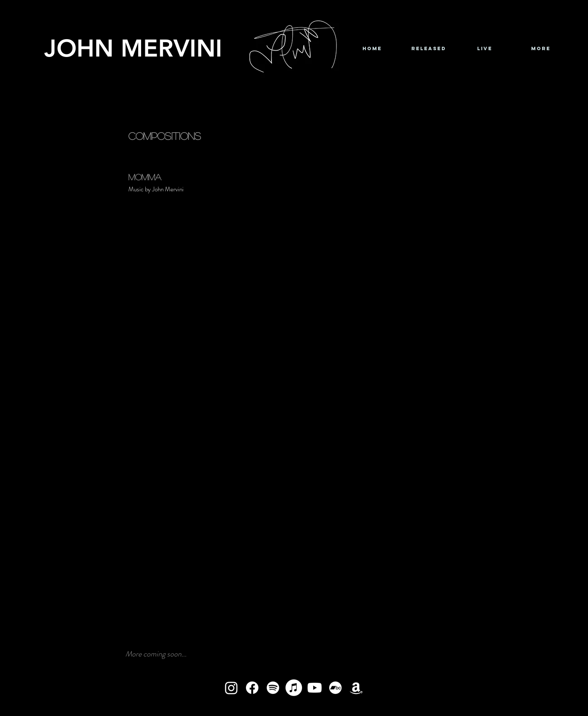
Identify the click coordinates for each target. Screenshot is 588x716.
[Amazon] (356, 688)
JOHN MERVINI (133, 48)
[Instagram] (231, 688)
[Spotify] (273, 688)
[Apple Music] (294, 688)
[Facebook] (252, 688)
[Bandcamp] (335, 688)
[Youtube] (315, 688)
